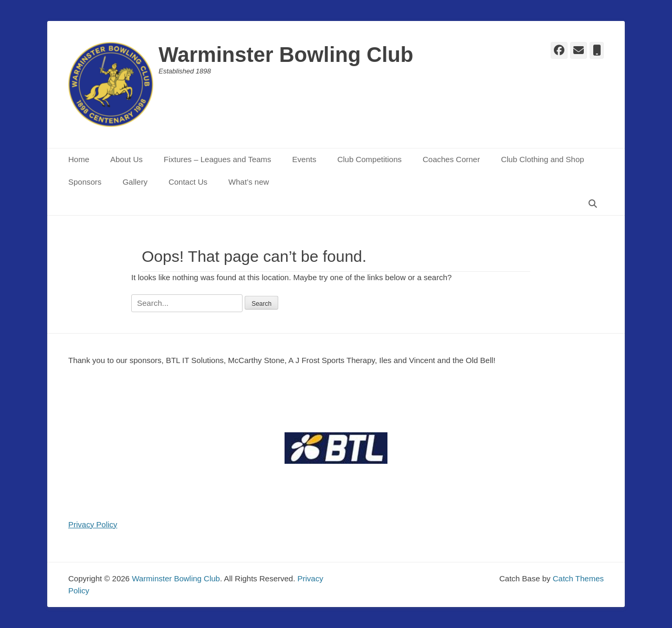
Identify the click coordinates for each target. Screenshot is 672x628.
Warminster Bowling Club (286, 55)
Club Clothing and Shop (542, 159)
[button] (336, 448)
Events (304, 159)
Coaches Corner (451, 159)
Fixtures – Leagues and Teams (218, 159)
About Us (127, 159)
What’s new (249, 182)
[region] (336, 448)
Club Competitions (369, 159)
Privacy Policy (93, 524)
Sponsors (85, 182)
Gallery (135, 182)
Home (79, 159)
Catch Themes (578, 578)
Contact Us (188, 182)
